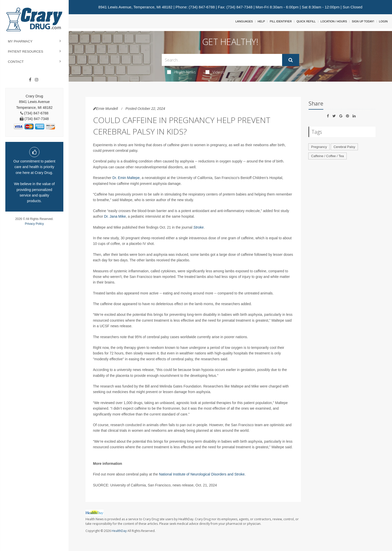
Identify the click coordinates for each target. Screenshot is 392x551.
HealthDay (119, 531)
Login (383, 21)
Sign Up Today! (363, 21)
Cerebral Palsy (344, 147)
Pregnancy (319, 147)
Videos (215, 72)
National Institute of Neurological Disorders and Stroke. (202, 474)
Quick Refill (306, 21)
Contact (16, 62)
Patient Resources (26, 51)
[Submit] (291, 60)
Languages (244, 21)
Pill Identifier (281, 21)
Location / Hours (334, 21)
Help (261, 21)
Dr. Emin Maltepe (126, 178)
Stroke (198, 227)
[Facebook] (30, 80)
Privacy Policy (34, 224)
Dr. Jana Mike (115, 216)
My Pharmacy (20, 41)
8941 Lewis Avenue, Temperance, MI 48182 (135, 7)
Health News (182, 72)
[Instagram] (37, 80)
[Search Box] (222, 60)
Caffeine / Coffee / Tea (328, 156)
